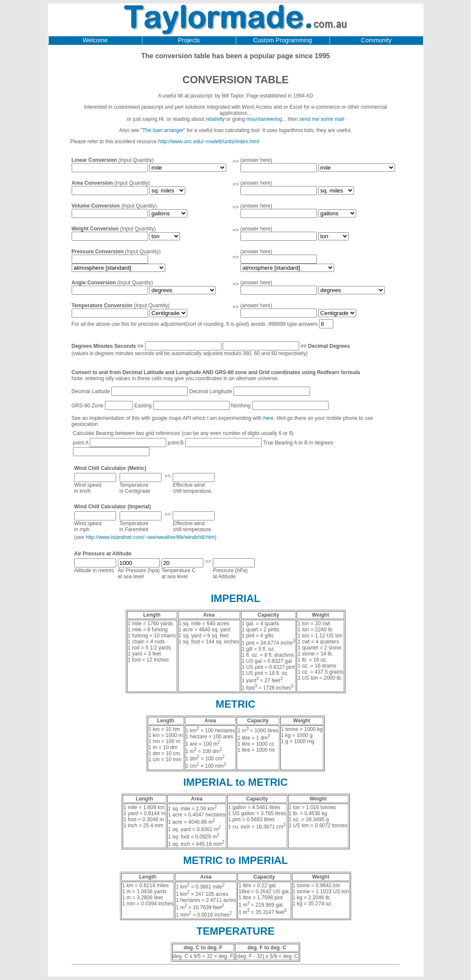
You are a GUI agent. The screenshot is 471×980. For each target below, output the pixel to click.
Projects (189, 40)
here (269, 418)
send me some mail (322, 119)
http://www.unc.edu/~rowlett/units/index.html (209, 142)
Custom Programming (282, 40)
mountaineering (264, 119)
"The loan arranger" (163, 130)
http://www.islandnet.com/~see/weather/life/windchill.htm (150, 537)
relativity (215, 119)
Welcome (95, 40)
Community (376, 40)
